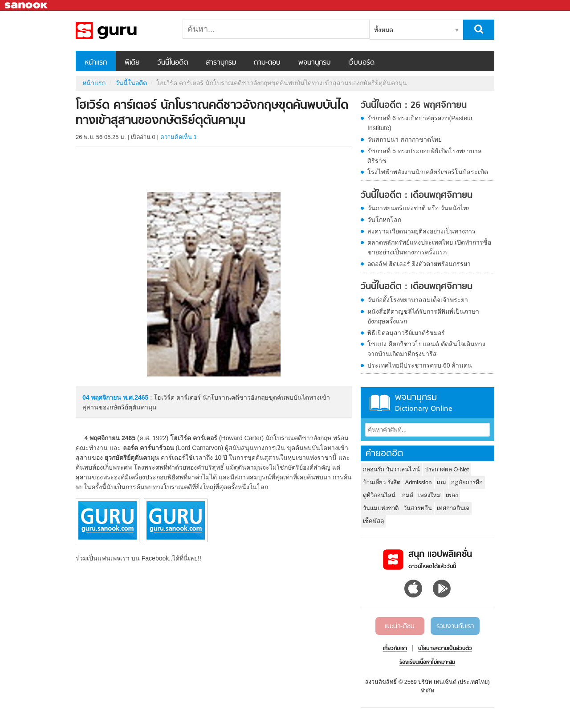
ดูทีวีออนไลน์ (379, 495)
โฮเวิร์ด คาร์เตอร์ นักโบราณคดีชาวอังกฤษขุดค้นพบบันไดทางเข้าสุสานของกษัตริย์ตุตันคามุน (122, 31)
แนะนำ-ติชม (400, 626)
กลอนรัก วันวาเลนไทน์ (391, 469)
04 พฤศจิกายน (103, 397)
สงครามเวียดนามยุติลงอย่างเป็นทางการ (421, 231)
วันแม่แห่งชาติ (381, 508)
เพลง (452, 495)
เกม (442, 482)
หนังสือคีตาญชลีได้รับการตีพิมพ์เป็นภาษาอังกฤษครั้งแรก (423, 316)
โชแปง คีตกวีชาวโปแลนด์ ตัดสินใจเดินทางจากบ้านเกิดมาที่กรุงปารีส (426, 349)
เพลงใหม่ (430, 495)
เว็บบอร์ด (361, 63)
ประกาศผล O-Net (447, 469)
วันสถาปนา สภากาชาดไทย (405, 139)
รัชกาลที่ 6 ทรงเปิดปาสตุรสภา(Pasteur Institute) (420, 123)
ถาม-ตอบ (267, 63)
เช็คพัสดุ (373, 521)
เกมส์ (407, 495)
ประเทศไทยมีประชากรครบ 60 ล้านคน (420, 365)
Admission (419, 482)
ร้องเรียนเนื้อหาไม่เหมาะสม (427, 663)
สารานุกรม (221, 63)
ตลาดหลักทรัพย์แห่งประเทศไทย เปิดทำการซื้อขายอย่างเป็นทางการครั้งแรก (429, 247)
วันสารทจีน (418, 508)
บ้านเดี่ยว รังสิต (382, 482)
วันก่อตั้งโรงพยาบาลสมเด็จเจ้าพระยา (418, 300)
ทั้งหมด (384, 30)
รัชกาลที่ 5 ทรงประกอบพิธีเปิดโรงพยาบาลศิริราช (425, 156)
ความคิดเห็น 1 (179, 137)
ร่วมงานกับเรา (455, 626)
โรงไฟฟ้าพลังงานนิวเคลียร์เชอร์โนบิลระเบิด (428, 172)
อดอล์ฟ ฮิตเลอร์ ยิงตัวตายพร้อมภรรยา (419, 264)
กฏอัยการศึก (467, 482)
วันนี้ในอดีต (173, 63)
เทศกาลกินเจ (453, 508)
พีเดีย (132, 63)
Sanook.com (27, 6)
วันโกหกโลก (384, 220)
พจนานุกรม (314, 63)
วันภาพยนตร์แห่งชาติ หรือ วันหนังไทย (419, 208)
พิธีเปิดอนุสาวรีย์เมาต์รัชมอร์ (406, 333)
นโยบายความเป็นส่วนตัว (445, 649)
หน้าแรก (96, 63)
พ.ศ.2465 (136, 397)
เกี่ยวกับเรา (395, 649)
